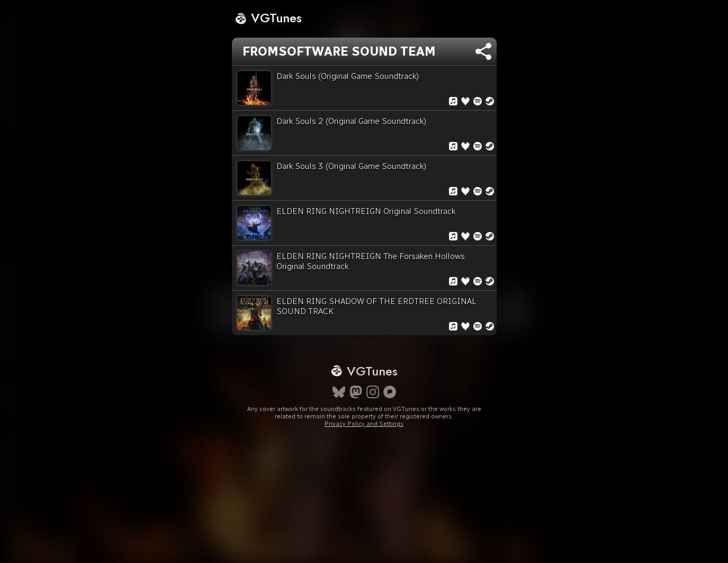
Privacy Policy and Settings (364, 424)
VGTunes (268, 18)
